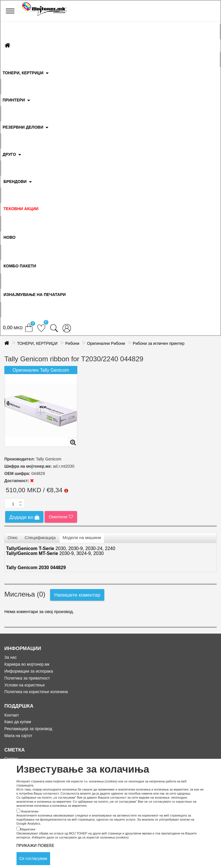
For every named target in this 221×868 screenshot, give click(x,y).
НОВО (10, 237)
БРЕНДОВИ (15, 182)
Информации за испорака (29, 671)
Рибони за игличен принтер (159, 343)
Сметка (11, 759)
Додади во (24, 517)
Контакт (12, 715)
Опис (13, 538)
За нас (11, 657)
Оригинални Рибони (106, 343)
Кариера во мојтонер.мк (27, 664)
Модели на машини (82, 538)
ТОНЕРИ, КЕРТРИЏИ (23, 73)
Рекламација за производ (28, 729)
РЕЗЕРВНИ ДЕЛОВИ (23, 127)
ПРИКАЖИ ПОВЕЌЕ (35, 845)
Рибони (72, 343)
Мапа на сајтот (18, 736)
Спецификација (40, 538)
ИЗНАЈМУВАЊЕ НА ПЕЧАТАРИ (35, 295)
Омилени (61, 517)
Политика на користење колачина (36, 692)
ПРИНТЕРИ (14, 100)
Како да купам (18, 722)
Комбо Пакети (20, 266)
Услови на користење (25, 685)
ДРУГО (9, 154)
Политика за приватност (27, 678)
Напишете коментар (77, 595)
